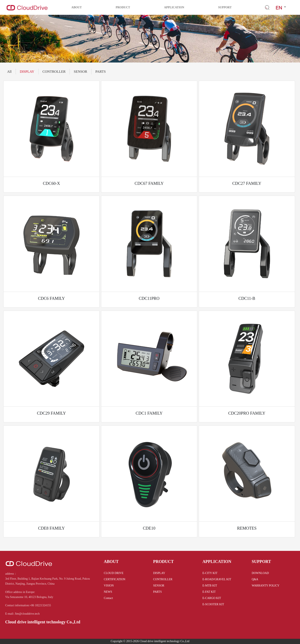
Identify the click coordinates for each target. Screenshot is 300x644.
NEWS (108, 592)
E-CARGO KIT (212, 598)
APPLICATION (174, 7)
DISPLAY (27, 72)
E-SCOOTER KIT (213, 604)
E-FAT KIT (209, 592)
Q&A (255, 579)
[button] (281, 7)
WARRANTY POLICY (266, 586)
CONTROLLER (54, 72)
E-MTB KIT (210, 586)
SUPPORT (225, 7)
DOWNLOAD (260, 573)
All (9, 72)
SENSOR (80, 72)
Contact (108, 598)
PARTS (101, 72)
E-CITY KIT (210, 573)
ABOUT (77, 7)
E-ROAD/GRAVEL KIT (217, 579)
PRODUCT (123, 7)
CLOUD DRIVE (114, 573)
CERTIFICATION (114, 579)
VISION (109, 586)
